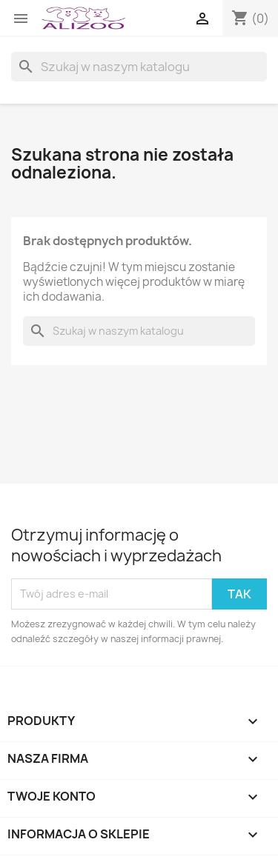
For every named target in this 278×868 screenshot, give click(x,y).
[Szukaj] (139, 67)
